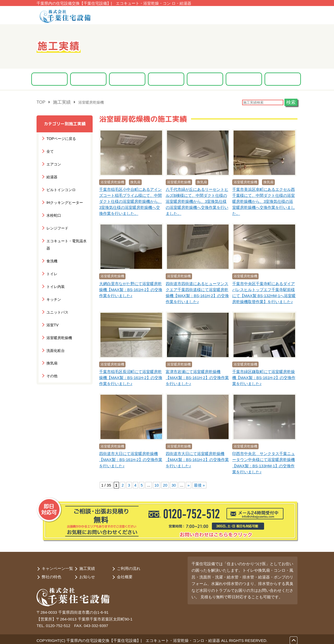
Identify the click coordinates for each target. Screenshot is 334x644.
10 (157, 484)
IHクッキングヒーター (63, 197)
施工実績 (87, 566)
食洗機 (52, 245)
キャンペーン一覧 (57, 566)
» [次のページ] (188, 484)
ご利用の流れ (129, 566)
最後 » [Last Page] (199, 484)
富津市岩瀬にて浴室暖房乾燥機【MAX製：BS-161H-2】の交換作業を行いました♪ (197, 377)
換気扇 (52, 340)
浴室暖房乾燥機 (58, 316)
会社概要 (125, 574)
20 (165, 484)
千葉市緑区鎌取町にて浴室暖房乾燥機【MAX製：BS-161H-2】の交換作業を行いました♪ (264, 377)
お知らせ (87, 574)
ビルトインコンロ (60, 185)
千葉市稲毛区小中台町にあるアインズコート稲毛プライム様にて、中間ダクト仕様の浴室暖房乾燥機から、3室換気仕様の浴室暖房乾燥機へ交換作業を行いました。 (130, 201)
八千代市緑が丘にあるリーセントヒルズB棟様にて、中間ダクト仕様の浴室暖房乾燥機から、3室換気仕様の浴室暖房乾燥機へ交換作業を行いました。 (197, 201)
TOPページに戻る (60, 138)
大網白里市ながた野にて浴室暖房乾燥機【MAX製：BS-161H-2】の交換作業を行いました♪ (131, 289)
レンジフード (57, 221)
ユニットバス (57, 292)
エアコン (53, 161)
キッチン (53, 280)
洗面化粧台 (55, 328)
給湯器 (52, 173)
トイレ (52, 256)
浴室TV (52, 304)
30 (174, 484)
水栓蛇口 (53, 209)
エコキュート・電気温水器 (67, 233)
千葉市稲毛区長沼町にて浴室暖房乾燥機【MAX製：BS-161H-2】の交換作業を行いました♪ (131, 377)
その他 (52, 351)
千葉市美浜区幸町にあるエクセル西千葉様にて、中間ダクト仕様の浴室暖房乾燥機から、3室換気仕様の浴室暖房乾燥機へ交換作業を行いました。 (264, 201)
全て (50, 150)
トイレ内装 (55, 268)
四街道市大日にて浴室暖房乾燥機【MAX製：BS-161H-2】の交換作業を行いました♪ (131, 459)
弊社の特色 (52, 574)
